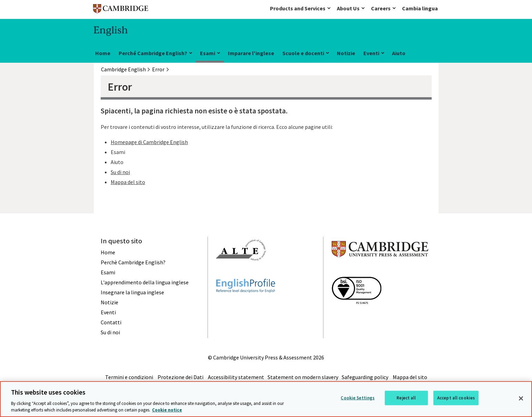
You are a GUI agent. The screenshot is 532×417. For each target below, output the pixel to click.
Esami (208, 53)
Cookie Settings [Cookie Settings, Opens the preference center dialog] (358, 398)
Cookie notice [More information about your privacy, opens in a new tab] (167, 410)
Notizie (346, 53)
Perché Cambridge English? (153, 53)
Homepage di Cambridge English (149, 142)
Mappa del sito (128, 182)
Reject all (406, 398)
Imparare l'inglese (251, 53)
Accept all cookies (456, 398)
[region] (266, 399)
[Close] (521, 398)
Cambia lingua (420, 8)
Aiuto (399, 53)
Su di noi (120, 172)
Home (103, 53)
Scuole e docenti (303, 53)
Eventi (371, 53)
